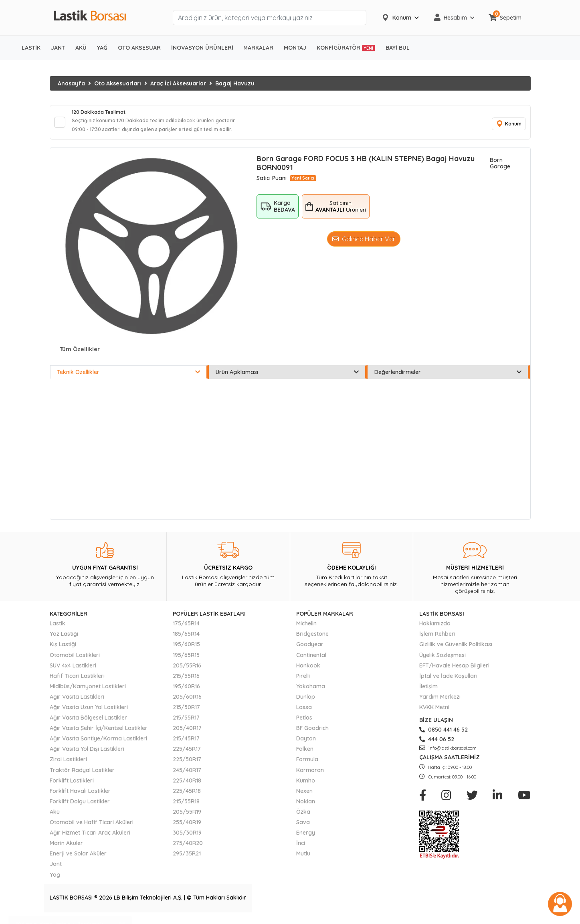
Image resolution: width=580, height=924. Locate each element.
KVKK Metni (434, 713)
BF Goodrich (312, 734)
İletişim (428, 692)
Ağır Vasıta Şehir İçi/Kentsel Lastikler (99, 734)
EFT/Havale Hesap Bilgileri (454, 671)
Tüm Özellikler (80, 355)
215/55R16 (186, 681)
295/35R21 (187, 859)
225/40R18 (187, 786)
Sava (303, 828)
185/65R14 (186, 639)
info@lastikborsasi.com (448, 754)
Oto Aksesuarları (118, 83)
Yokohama (311, 692)
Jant (56, 869)
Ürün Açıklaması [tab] (287, 378)
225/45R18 (187, 797)
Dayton (306, 744)
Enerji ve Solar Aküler (78, 859)
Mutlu (303, 859)
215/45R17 (186, 744)
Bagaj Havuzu (235, 83)
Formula (307, 765)
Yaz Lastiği (64, 639)
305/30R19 (187, 838)
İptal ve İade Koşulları (448, 681)
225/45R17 (187, 754)
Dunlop (306, 702)
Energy (306, 838)
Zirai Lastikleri (68, 765)
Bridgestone (312, 639)
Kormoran (310, 775)
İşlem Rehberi (437, 639)
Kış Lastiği (63, 650)
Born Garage (500, 169)
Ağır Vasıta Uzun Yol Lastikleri (89, 713)
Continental (311, 660)
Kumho (306, 786)
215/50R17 (186, 713)
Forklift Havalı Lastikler (80, 797)
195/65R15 (186, 660)
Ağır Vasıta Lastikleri (77, 702)
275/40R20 (188, 849)
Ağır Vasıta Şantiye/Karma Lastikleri (98, 744)
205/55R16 (187, 671)
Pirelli (303, 681)
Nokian (306, 807)
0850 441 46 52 (444, 735)
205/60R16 (187, 702)
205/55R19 (187, 817)
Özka (303, 817)
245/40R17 (187, 775)
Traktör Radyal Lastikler (82, 775)
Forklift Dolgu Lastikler (80, 807)
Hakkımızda (435, 629)
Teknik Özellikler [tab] (128, 378)
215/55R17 (186, 723)
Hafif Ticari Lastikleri (77, 681)
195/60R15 (186, 650)
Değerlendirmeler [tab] (448, 378)
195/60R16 (186, 692)
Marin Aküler (66, 849)
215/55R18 (186, 807)
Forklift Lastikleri (72, 786)
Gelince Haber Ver (364, 244)
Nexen (304, 797)
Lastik (58, 629)
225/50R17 (187, 765)
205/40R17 (187, 734)
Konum (507, 127)
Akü (55, 817)
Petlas (304, 723)
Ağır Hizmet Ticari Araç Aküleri (90, 838)
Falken (305, 754)
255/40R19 (187, 828)
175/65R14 (186, 629)
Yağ (55, 880)
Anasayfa (71, 83)
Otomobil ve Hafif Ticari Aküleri (92, 828)
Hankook (308, 671)
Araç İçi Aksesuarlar (178, 83)
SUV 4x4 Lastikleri (73, 671)
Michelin (306, 629)
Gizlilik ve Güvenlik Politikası (456, 650)
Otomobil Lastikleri (75, 660)
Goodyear (310, 650)
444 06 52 (437, 745)
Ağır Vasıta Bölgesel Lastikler (88, 723)
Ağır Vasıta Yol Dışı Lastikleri (87, 754)
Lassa (304, 713)
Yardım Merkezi (440, 702)
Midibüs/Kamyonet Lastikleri (88, 692)
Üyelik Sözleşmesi (443, 660)
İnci (301, 849)
